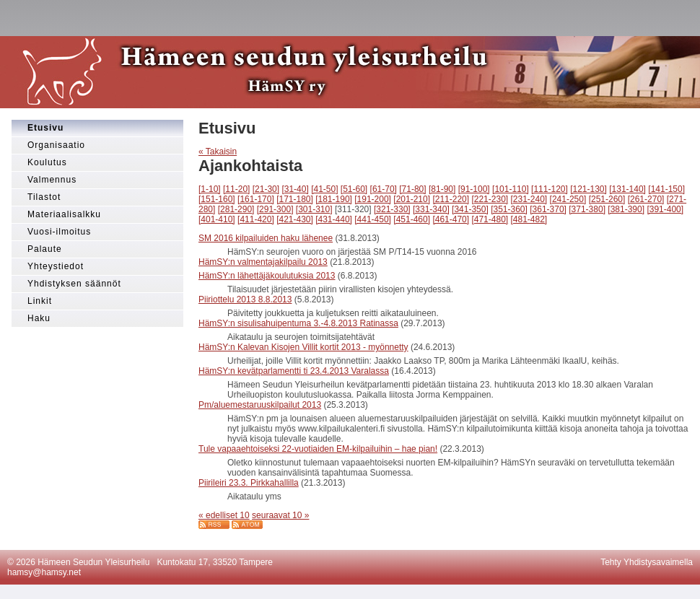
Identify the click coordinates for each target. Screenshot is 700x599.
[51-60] (354, 189)
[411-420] (256, 219)
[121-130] (589, 189)
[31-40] (295, 189)
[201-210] (412, 199)
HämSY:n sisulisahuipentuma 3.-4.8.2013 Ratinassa (298, 323)
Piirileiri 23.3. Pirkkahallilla (249, 483)
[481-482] (529, 219)
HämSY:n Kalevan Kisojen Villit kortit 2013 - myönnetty (303, 347)
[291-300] (275, 209)
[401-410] (217, 219)
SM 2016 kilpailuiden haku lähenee (266, 238)
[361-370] (548, 209)
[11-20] (236, 189)
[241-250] (568, 199)
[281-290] (236, 209)
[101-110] (511, 189)
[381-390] (626, 209)
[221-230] (490, 199)
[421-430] (295, 219)
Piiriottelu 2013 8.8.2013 (245, 299)
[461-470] (451, 219)
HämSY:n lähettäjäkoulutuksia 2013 (267, 276)
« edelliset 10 (224, 515)
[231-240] (529, 199)
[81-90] (442, 189)
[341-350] (470, 209)
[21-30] (266, 189)
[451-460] (412, 219)
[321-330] (392, 209)
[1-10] (210, 189)
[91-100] (474, 189)
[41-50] (324, 189)
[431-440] (334, 219)
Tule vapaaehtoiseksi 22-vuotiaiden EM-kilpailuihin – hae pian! (318, 449)
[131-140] (627, 189)
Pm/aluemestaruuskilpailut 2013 (260, 405)
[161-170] (256, 199)
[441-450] (373, 219)
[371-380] (587, 209)
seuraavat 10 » (280, 515)
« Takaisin (218, 152)
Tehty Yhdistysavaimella (647, 562)
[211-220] (451, 199)
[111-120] (550, 189)
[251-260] (607, 199)
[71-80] (412, 189)
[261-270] (646, 199)
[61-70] (384, 189)
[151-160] (217, 199)
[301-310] (314, 209)
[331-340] (431, 209)
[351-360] (509, 209)
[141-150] (666, 189)
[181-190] (334, 199)
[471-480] (490, 219)
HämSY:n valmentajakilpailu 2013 (263, 262)
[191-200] (373, 199)
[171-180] (295, 199)
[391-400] (665, 209)
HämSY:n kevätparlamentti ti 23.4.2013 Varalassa (294, 371)
